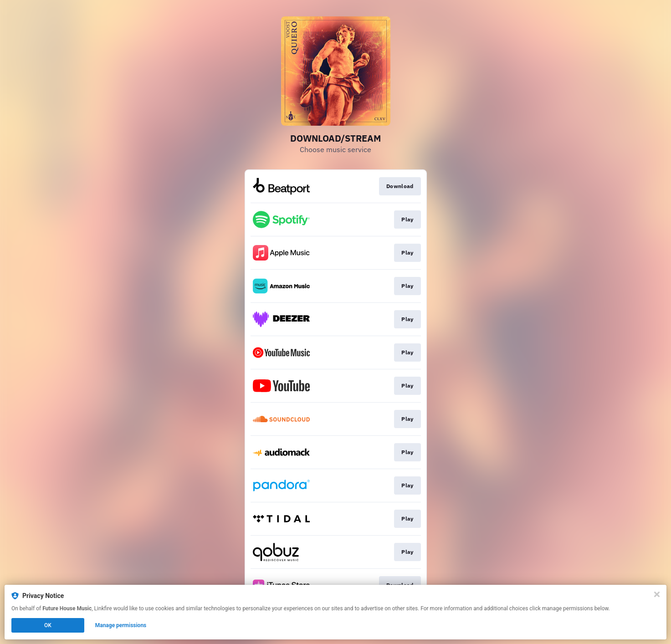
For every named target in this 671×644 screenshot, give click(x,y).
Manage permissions (121, 625)
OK (48, 625)
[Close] (657, 594)
